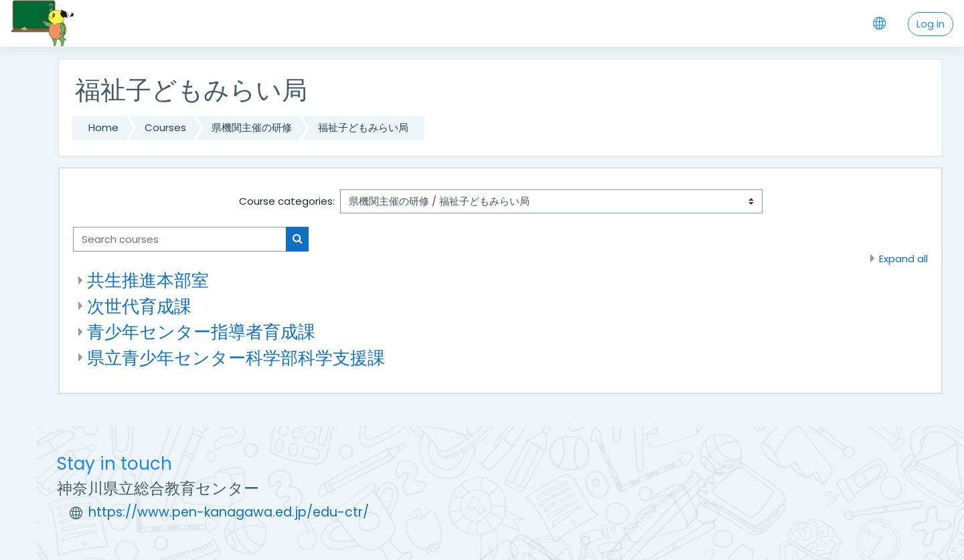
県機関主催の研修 (252, 127)
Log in (931, 24)
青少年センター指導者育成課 (201, 332)
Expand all (903, 259)
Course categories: (287, 201)
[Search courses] (180, 239)
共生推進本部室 (148, 280)
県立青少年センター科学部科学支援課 (236, 358)
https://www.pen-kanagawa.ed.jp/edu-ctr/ (229, 512)
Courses (165, 127)
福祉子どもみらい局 (363, 127)
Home (103, 127)
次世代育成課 (139, 306)
